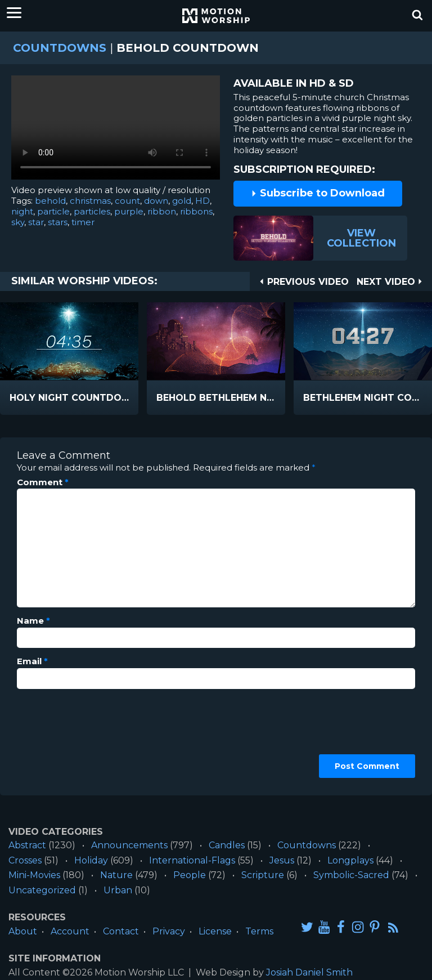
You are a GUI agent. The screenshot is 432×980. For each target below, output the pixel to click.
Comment (43, 482)
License (215, 931)
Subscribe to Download (318, 193)
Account (70, 931)
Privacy (169, 931)
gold (182, 201)
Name (33, 621)
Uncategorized (42, 890)
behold (50, 201)
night (22, 211)
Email (32, 661)
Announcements (129, 845)
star (36, 222)
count (127, 201)
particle (53, 211)
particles (92, 211)
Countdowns (60, 48)
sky (18, 222)
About (23, 931)
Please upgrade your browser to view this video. (116, 130)
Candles (227, 845)
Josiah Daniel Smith (309, 972)
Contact (121, 931)
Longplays (350, 860)
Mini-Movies (34, 875)
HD (202, 201)
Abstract (27, 845)
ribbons (196, 211)
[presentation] (63, 738)
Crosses (25, 860)
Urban (118, 890)
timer (83, 222)
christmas (90, 201)
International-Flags (192, 860)
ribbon (162, 211)
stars (58, 222)
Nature (116, 875)
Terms (259, 931)
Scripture (263, 875)
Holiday (91, 860)
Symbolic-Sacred (351, 875)
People (190, 875)
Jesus (282, 860)
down (156, 201)
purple (129, 211)
